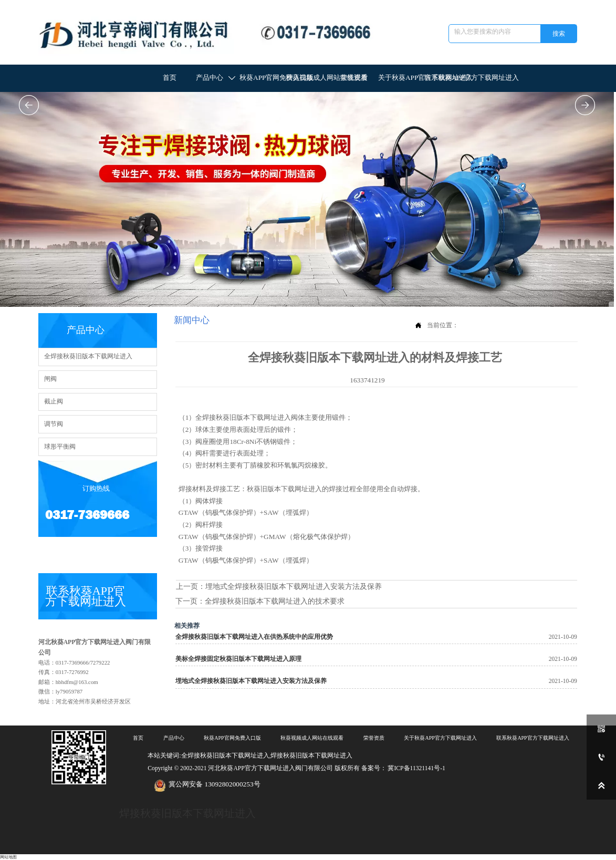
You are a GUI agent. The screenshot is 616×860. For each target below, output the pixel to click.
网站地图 (8, 857)
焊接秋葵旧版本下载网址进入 (187, 813)
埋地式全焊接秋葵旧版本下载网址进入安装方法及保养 (294, 587)
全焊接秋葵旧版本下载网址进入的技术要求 (275, 601)
